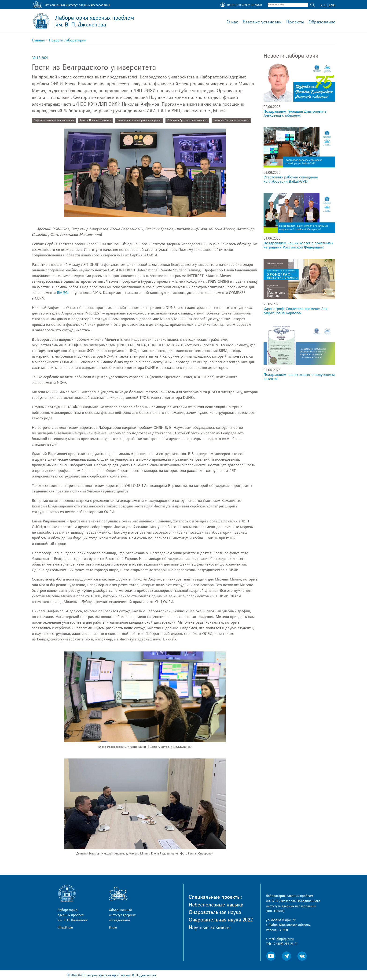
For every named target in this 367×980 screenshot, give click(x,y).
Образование (322, 22)
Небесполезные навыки (216, 905)
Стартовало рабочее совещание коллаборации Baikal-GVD (291, 179)
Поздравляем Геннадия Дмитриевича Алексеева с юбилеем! (295, 114)
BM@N (63, 293)
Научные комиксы (210, 928)
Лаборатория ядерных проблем (95, 21)
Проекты (295, 22)
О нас (232, 22)
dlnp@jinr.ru (285, 939)
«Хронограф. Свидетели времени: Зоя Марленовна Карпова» (295, 311)
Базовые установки (262, 22)
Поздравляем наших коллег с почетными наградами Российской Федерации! (299, 245)
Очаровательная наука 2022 (221, 920)
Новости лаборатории (68, 40)
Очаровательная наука (215, 912)
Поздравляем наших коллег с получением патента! (299, 377)
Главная (38, 40)
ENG (332, 5)
